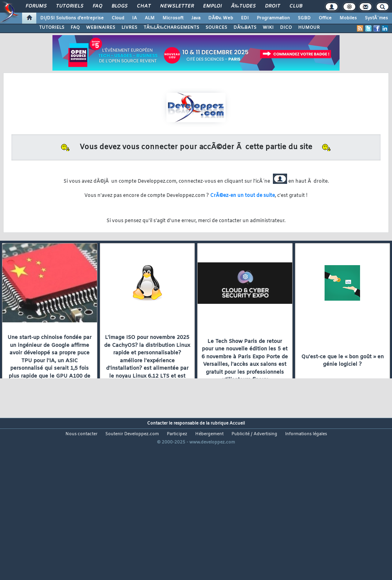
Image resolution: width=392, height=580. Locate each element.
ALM (150, 18)
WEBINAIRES (101, 28)
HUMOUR (309, 28)
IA (134, 18)
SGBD (304, 18)
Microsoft (173, 18)
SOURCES (216, 28)
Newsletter (177, 6)
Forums (36, 6)
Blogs (119, 6)
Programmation (273, 18)
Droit (273, 6)
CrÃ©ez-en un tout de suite (243, 196)
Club (296, 6)
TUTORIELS (52, 28)
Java (196, 18)
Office (325, 18)
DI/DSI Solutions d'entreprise (72, 18)
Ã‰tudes (243, 6)
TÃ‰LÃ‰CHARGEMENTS (171, 28)
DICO (286, 28)
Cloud (118, 18)
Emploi (212, 6)
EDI (245, 18)
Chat (144, 6)
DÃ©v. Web (221, 18)
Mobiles (348, 18)
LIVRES (129, 28)
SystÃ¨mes (376, 18)
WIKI (268, 28)
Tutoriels (70, 6)
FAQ (97, 6)
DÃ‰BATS (245, 28)
